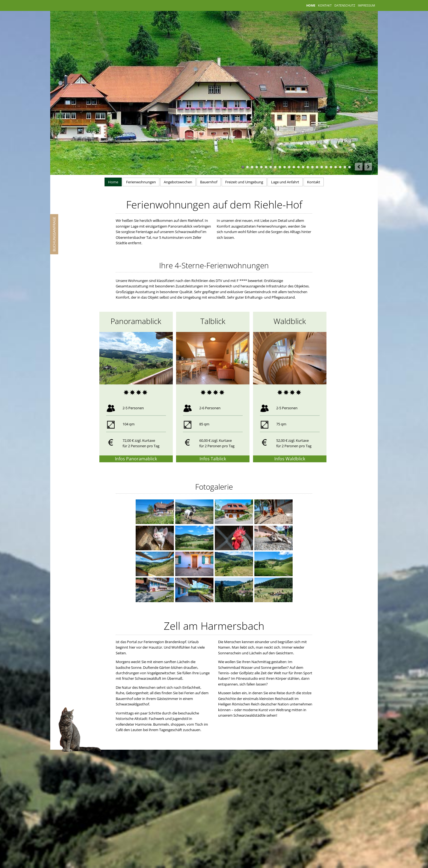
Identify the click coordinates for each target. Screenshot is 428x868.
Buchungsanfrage (54, 234)
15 (308, 167)
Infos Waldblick (290, 459)
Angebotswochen (178, 182)
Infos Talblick (213, 459)
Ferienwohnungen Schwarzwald (312, 167)
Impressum (366, 5)
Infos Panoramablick (136, 459)
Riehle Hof (317, 167)
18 (322, 167)
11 (289, 167)
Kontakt (325, 5)
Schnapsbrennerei (336, 167)
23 (345, 167)
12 (294, 167)
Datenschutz (345, 5)
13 (298, 167)
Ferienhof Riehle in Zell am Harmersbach (243, 167)
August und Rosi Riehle (331, 167)
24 (350, 167)
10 (285, 167)
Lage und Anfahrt (285, 182)
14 (303, 167)
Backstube (326, 167)
